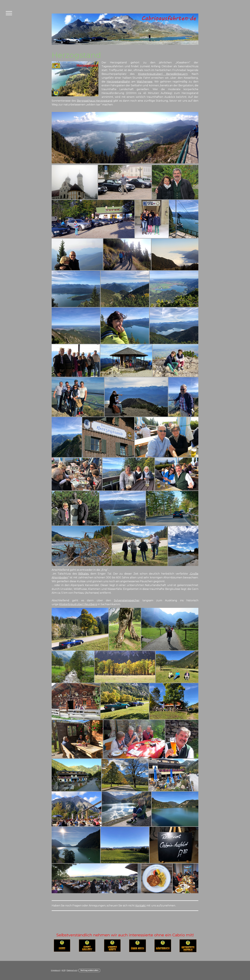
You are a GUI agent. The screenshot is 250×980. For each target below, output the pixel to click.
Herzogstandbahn (118, 82)
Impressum (56, 970)
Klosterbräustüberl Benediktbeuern (163, 74)
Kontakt (141, 906)
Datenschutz (72, 970)
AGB (63, 970)
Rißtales (83, 574)
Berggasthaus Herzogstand (95, 101)
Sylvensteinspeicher (127, 600)
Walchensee (145, 82)
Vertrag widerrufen (89, 970)
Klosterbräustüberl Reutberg (78, 604)
